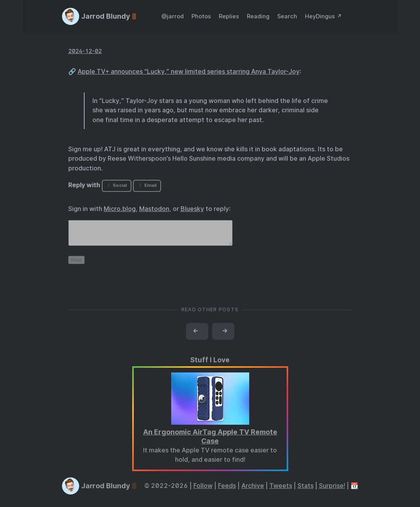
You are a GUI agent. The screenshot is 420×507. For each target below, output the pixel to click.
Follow (203, 490)
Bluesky (192, 209)
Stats (306, 490)
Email (147, 185)
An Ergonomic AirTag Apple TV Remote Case (210, 441)
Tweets (281, 490)
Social (116, 185)
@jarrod (173, 16)
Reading (258, 16)
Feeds (227, 490)
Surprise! (332, 490)
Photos (201, 16)
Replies (229, 16)
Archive (253, 490)
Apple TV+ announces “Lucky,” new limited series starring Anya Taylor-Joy (189, 72)
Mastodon (154, 209)
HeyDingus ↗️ (323, 16)
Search (287, 16)
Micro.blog (120, 209)
